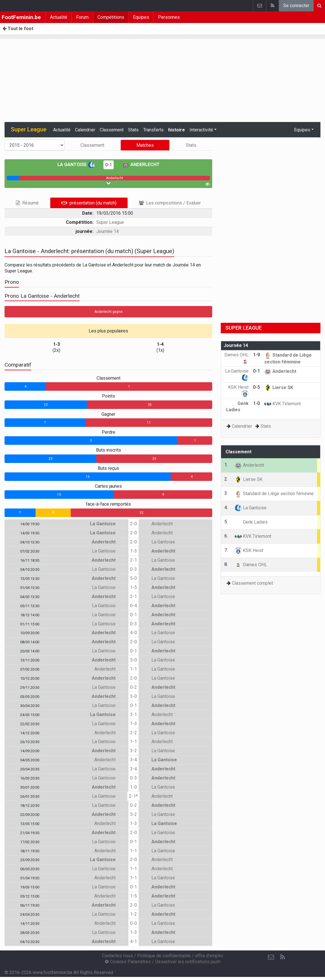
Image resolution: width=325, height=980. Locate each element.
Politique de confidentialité (164, 956)
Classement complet (252, 583)
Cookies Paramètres (128, 962)
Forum (82, 17)
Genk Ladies (251, 522)
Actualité (59, 17)
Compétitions (111, 17)
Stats (133, 130)
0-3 (134, 569)
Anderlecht (141, 165)
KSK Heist (249, 550)
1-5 (134, 587)
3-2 (134, 751)
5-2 (134, 814)
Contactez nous (117, 956)
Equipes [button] (302, 130)
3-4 (134, 760)
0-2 (134, 687)
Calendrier (85, 130)
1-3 (134, 551)
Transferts (153, 130)
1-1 (134, 669)
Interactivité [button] (201, 130)
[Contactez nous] (271, 957)
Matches (145, 145)
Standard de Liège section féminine (274, 494)
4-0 (134, 633)
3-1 (134, 715)
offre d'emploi (209, 956)
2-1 (134, 560)
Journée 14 (108, 231)
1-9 (257, 355)
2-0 (134, 524)
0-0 (134, 923)
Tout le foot (18, 29)
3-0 (134, 696)
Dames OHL (251, 565)
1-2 (134, 914)
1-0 (134, 787)
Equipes (141, 17)
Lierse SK (279, 387)
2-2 (134, 733)
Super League (110, 222)
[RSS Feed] (282, 957)
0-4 (134, 606)
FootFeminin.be (21, 17)
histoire (177, 130)
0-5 (257, 387)
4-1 (134, 941)
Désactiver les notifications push (188, 962)
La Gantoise (76, 165)
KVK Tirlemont (283, 404)
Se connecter (296, 6)
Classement (112, 130)
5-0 (134, 578)
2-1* (133, 796)
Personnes (169, 17)
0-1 (109, 165)
